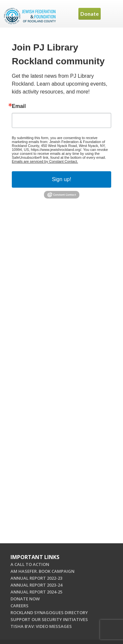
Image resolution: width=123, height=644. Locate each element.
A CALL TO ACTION (30, 564)
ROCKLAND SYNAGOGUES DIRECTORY (49, 613)
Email (19, 106)
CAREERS (20, 606)
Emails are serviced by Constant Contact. (45, 161)
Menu (112, 14)
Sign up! (61, 179)
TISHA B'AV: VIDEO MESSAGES (41, 626)
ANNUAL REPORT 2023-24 (36, 585)
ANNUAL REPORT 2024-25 (36, 592)
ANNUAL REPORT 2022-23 (36, 578)
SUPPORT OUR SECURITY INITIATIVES (49, 619)
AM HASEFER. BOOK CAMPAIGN (42, 571)
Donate (90, 14)
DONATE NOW (25, 599)
